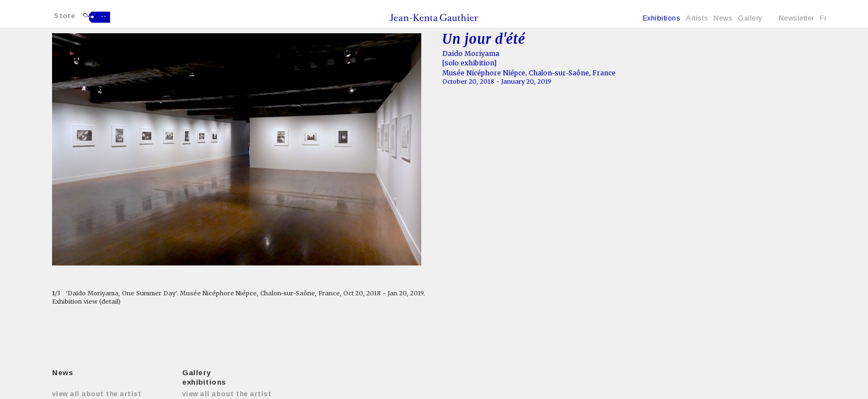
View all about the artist (97, 394)
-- (104, 16)
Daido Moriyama (471, 53)
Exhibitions (662, 18)
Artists (697, 18)
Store (65, 16)
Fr (823, 18)
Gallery (750, 18)
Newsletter (797, 18)
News (723, 18)
